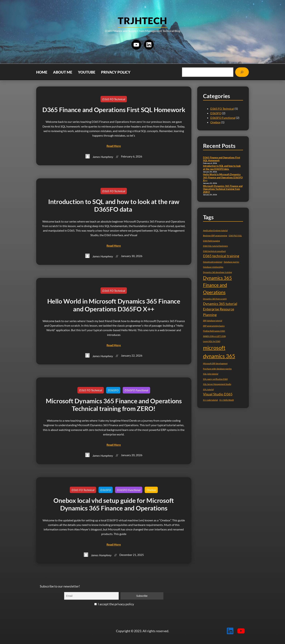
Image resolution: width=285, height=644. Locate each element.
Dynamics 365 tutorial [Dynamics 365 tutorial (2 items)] (220, 304)
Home (42, 72)
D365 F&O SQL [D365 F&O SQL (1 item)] (235, 236)
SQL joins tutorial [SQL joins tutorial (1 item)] (211, 374)
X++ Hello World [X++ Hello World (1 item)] (227, 400)
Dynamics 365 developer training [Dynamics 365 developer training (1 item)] (217, 272)
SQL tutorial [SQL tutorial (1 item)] (208, 389)
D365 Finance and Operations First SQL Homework (114, 110)
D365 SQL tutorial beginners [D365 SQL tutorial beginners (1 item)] (215, 246)
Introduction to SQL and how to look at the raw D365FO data (114, 205)
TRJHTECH (142, 21)
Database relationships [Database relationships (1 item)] (213, 267)
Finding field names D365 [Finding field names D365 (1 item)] (214, 331)
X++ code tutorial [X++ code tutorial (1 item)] (210, 400)
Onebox (151, 490)
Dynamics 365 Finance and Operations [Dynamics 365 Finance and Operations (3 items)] (217, 285)
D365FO (113, 390)
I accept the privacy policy (114, 604)
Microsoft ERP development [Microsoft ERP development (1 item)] (215, 363)
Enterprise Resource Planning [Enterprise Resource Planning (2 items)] (219, 312)
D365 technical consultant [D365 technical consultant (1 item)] (214, 251)
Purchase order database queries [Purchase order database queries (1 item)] (217, 369)
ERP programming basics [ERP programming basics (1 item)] (214, 326)
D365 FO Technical (114, 99)
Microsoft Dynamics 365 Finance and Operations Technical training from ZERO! (114, 405)
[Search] (242, 72)
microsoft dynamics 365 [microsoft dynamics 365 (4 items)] (219, 352)
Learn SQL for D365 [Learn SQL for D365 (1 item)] (212, 341)
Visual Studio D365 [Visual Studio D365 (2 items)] (218, 394)
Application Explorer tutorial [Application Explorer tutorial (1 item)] (215, 230)
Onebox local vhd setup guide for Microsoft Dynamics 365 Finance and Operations (114, 504)
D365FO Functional (136, 390)
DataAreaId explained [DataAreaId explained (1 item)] (213, 262)
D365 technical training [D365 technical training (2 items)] (221, 256)
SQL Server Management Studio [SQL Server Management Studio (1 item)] (217, 384)
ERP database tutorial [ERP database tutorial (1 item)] (213, 321)
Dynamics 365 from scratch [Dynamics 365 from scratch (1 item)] (215, 299)
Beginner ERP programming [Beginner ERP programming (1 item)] (215, 236)
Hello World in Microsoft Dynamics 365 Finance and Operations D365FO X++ (114, 305)
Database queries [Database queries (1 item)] (231, 262)
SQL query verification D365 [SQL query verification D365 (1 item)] (215, 379)
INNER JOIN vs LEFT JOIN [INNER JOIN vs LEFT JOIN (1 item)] (214, 336)
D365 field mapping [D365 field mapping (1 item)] (211, 241)
